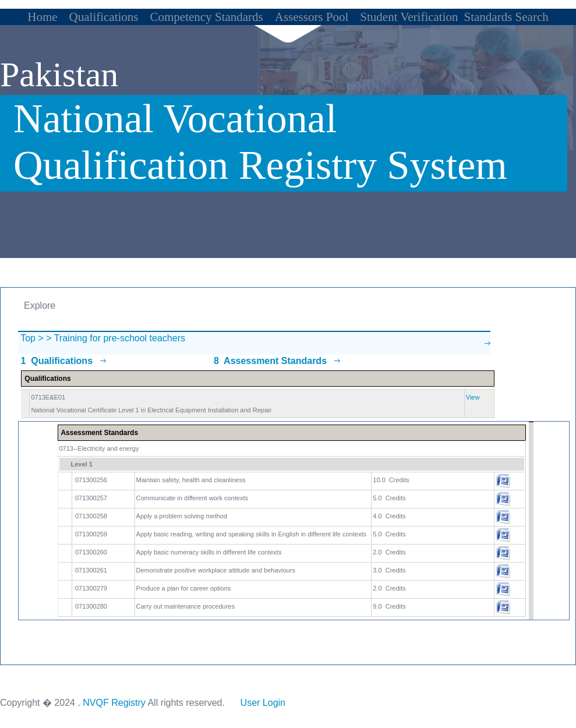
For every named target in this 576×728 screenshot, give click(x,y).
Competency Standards (207, 17)
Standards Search (506, 17)
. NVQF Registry (111, 703)
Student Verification (409, 17)
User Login (263, 703)
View (473, 397)
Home (42, 17)
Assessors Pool (312, 17)
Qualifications (104, 17)
